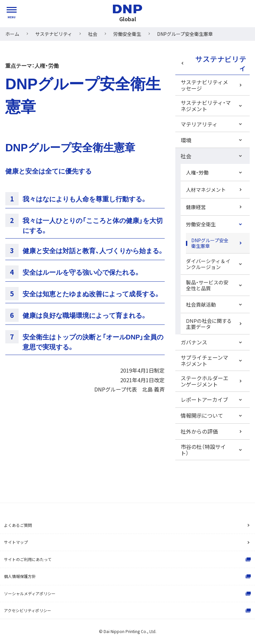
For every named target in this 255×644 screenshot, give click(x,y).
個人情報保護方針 (128, 576)
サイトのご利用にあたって (128, 559)
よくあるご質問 (18, 525)
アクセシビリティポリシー (128, 610)
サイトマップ (16, 542)
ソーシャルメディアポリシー (128, 594)
